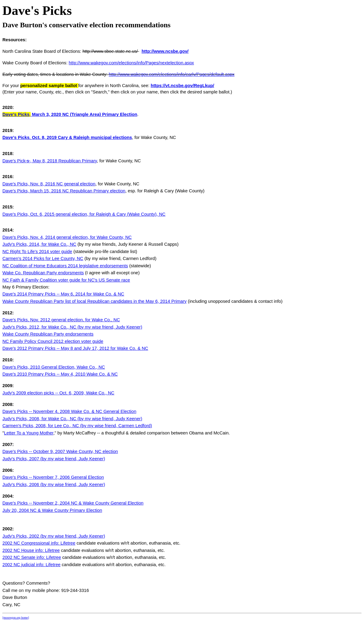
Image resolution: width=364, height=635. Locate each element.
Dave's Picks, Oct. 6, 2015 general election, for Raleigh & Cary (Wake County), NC (84, 214)
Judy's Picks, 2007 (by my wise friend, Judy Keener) (54, 459)
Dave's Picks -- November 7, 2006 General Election (53, 477)
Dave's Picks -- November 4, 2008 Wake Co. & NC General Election (69, 411)
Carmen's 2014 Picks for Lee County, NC (43, 258)
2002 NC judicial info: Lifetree (31, 565)
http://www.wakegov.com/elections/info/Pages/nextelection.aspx (131, 63)
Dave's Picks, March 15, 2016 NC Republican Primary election (64, 191)
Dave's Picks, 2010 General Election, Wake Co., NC (54, 367)
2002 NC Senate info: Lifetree (32, 557)
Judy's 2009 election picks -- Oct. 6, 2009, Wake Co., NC (58, 393)
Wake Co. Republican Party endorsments (43, 273)
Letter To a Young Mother (29, 433)
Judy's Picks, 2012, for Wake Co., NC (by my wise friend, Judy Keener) (72, 327)
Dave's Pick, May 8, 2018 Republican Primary (50, 161)
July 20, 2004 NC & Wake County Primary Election (52, 510)
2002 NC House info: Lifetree (31, 550)
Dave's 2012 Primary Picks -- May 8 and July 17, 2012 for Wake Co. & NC (75, 348)
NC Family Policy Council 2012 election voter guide (53, 341)
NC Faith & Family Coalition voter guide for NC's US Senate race (66, 280)
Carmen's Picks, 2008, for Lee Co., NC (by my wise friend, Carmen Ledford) (77, 426)
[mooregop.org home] (16, 618)
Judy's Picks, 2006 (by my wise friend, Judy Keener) (54, 485)
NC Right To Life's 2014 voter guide (37, 252)
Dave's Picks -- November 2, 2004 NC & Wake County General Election (73, 503)
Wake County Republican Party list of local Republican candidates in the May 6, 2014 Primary (94, 301)
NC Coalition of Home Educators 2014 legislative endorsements (65, 266)
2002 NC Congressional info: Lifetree (39, 543)
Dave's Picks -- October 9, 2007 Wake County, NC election (60, 451)
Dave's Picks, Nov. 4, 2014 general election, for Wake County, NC (67, 237)
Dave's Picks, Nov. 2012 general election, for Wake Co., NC (61, 320)
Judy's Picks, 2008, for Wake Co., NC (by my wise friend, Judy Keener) (72, 419)
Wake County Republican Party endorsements (48, 334)
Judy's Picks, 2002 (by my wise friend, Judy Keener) (54, 536)
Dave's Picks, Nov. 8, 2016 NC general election (49, 184)
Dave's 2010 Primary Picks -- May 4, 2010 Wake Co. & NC (60, 374)
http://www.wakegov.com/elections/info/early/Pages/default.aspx (172, 74)
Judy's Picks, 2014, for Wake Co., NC (39, 244)
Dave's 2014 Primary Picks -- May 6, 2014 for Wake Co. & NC (63, 294)
